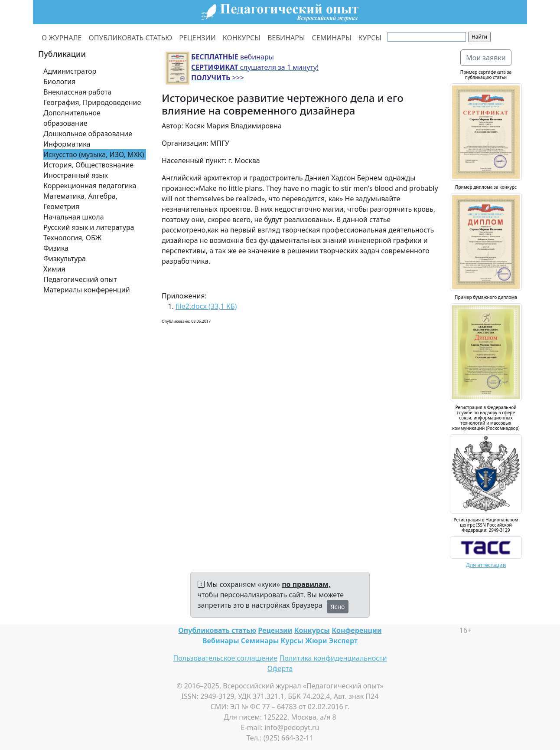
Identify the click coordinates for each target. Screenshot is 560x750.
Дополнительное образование (72, 118)
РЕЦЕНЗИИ (197, 38)
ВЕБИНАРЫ (286, 38)
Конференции (357, 630)
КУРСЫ (370, 38)
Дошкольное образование (88, 134)
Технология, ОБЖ (72, 238)
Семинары (260, 641)
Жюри (316, 641)
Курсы (292, 641)
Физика (56, 248)
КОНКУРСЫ (242, 38)
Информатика (67, 144)
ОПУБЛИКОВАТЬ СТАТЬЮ (131, 38)
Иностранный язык (76, 175)
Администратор (70, 71)
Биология (59, 82)
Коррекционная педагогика (90, 186)
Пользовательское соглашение (225, 658)
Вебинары (221, 641)
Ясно (338, 607)
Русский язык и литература (89, 227)
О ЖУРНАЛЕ (62, 38)
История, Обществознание (88, 165)
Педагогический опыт (80, 279)
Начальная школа (74, 217)
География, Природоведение (92, 102)
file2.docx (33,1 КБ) (206, 306)
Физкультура (65, 259)
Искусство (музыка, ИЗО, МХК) (94, 154)
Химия (54, 269)
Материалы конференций (87, 290)
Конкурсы (312, 630)
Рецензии (275, 630)
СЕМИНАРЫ (332, 38)
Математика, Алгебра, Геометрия (80, 201)
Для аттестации (486, 565)
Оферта (280, 668)
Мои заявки (486, 58)
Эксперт (343, 641)
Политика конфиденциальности (333, 658)
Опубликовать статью (217, 630)
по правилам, (306, 584)
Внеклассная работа (77, 92)
